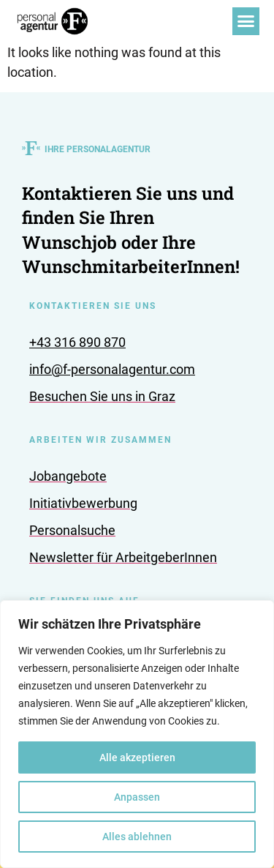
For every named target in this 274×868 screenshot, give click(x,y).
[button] (246, 21)
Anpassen (137, 797)
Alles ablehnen (137, 837)
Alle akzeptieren (137, 757)
